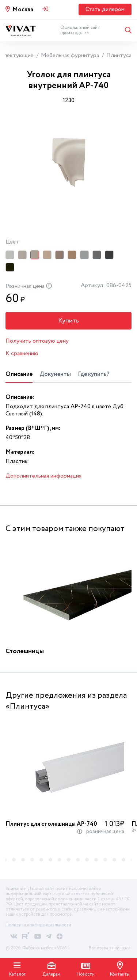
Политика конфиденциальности (38, 925)
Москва (23, 10)
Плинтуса (119, 55)
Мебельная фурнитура (70, 55)
